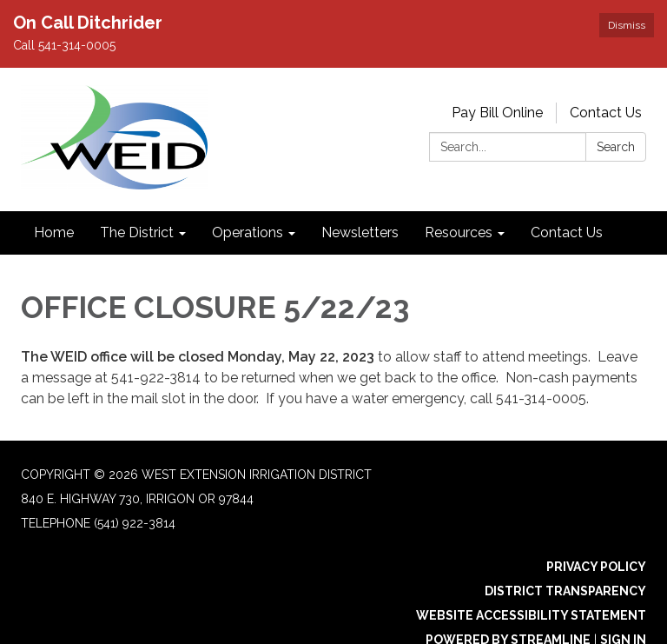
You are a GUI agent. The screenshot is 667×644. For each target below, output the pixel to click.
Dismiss (627, 25)
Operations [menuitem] (248, 232)
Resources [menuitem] (459, 232)
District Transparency (565, 591)
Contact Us (606, 113)
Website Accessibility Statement (531, 615)
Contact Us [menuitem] (567, 232)
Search (616, 147)
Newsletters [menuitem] (360, 232)
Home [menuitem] (54, 232)
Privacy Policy (596, 567)
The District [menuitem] (137, 232)
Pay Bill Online (497, 113)
